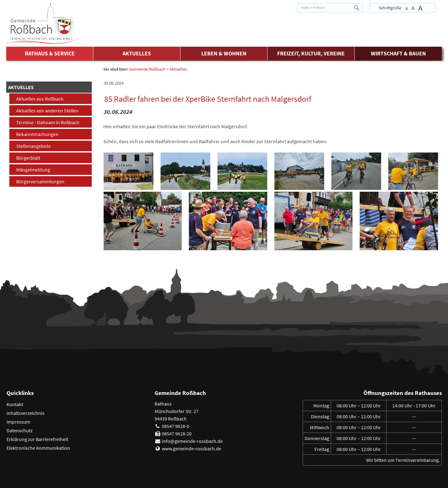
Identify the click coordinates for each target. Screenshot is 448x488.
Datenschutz (20, 430)
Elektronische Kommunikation (38, 448)
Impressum (18, 422)
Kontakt (15, 404)
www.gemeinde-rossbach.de (191, 448)
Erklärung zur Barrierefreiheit (37, 439)
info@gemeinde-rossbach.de (192, 441)
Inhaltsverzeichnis (26, 413)
